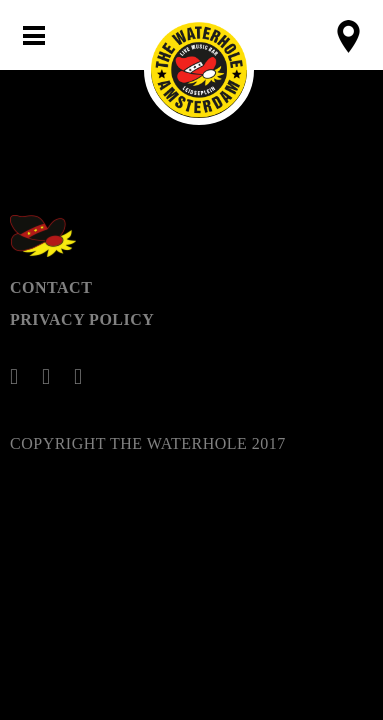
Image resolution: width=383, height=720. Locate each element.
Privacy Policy (82, 319)
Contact (51, 287)
